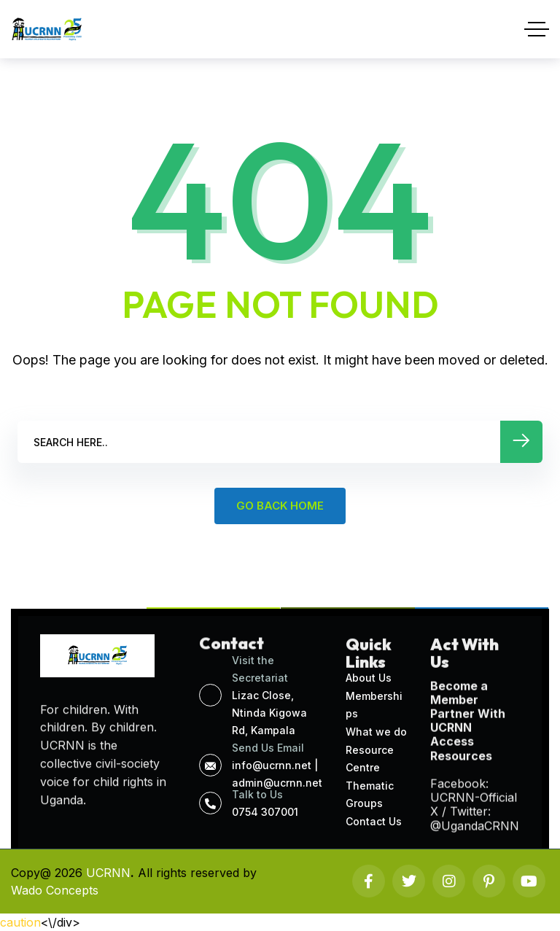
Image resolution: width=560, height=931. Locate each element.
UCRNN (108, 873)
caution (20, 922)
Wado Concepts (55, 890)
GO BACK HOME (280, 506)
